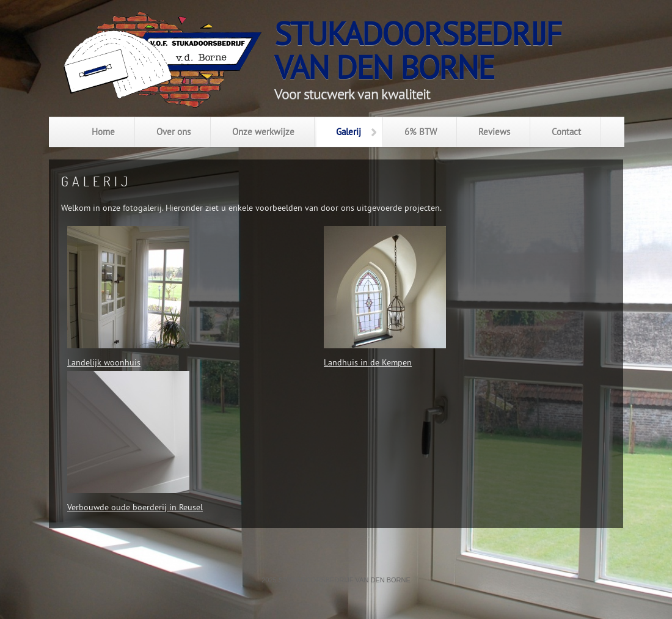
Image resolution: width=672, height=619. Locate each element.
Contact (566, 132)
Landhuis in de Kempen (368, 362)
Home (103, 132)
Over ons (173, 132)
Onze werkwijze (263, 132)
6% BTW (421, 132)
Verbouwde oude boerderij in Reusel (135, 507)
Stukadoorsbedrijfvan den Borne (418, 50)
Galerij (349, 132)
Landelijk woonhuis (104, 362)
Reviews (494, 132)
